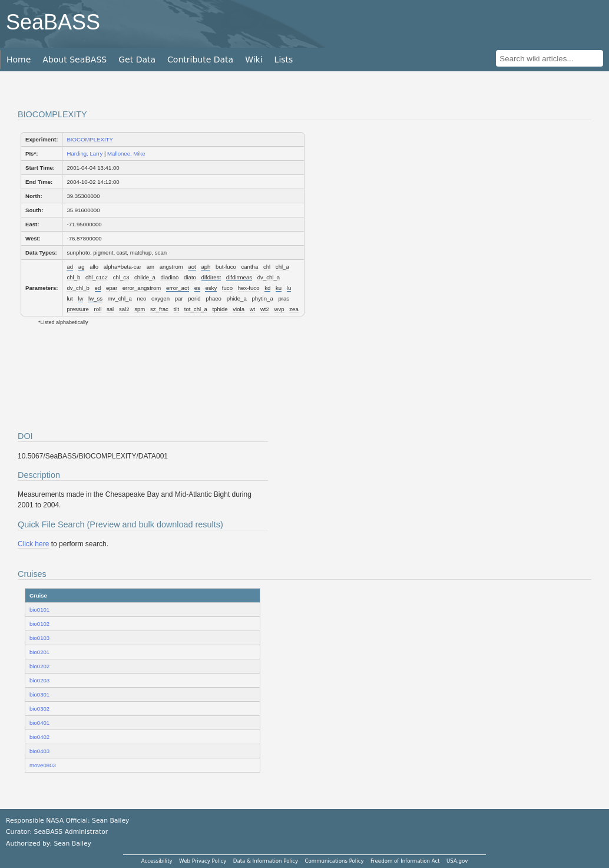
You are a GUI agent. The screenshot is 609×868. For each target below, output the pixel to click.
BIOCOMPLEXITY (90, 139)
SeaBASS (53, 22)
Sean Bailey (72, 844)
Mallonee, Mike (126, 154)
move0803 (43, 765)
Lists (284, 60)
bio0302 (39, 709)
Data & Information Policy (266, 861)
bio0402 (39, 737)
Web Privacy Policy (203, 861)
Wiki (254, 60)
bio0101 (39, 610)
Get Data (137, 60)
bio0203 (39, 680)
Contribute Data (200, 60)
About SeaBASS (75, 60)
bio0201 (39, 652)
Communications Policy (334, 861)
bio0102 (39, 624)
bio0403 (39, 751)
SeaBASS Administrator (71, 832)
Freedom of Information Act (405, 861)
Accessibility (157, 861)
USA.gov (457, 861)
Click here (33, 544)
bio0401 (39, 723)
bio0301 (39, 694)
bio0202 (39, 666)
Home (19, 60)
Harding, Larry (85, 154)
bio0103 (39, 638)
